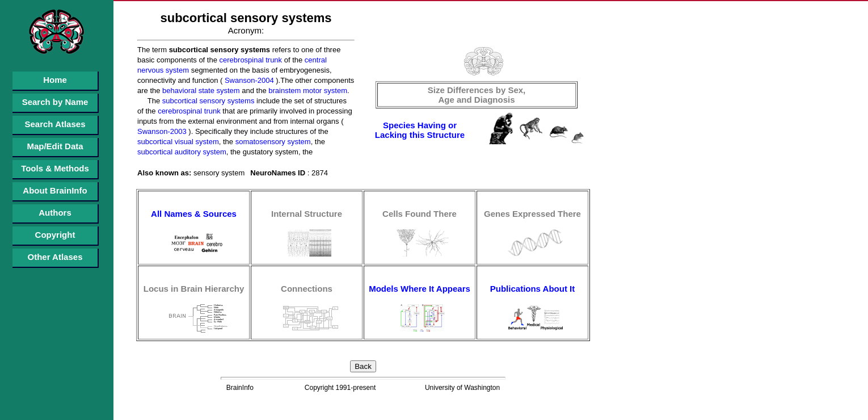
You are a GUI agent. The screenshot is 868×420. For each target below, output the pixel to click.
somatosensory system (272, 142)
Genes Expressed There (532, 214)
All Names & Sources (194, 214)
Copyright (55, 235)
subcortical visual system (178, 142)
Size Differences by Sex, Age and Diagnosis (477, 95)
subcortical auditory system (182, 152)
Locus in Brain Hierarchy (194, 289)
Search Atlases (55, 124)
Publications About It (532, 289)
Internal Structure (307, 214)
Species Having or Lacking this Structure (420, 130)
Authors (55, 213)
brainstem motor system (307, 91)
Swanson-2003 (162, 131)
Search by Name (55, 102)
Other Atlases (55, 257)
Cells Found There (420, 214)
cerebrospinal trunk (250, 60)
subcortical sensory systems (207, 101)
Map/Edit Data (55, 146)
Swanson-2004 (248, 80)
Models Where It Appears (420, 289)
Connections (307, 289)
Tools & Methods (55, 168)
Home (55, 80)
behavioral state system (200, 91)
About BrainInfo (55, 190)
